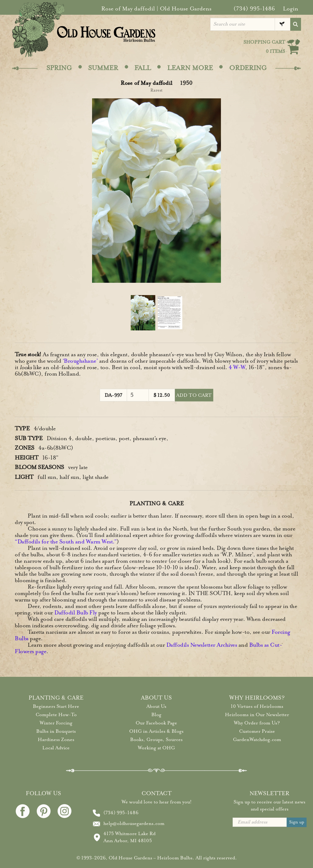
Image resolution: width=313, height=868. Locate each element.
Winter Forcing (56, 723)
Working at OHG (156, 748)
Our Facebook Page (156, 723)
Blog (156, 715)
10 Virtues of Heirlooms (257, 706)
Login (291, 9)
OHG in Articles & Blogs (156, 731)
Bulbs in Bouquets (56, 731)
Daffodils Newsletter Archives (202, 645)
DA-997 (113, 395)
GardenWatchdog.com (257, 740)
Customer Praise (257, 731)
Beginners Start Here (56, 706)
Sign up (297, 822)
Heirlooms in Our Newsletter (257, 715)
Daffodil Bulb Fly (76, 613)
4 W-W (237, 367)
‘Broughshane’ (80, 361)
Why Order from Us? (257, 723)
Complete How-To (56, 715)
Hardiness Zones (56, 740)
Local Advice (56, 748)
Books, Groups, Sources (156, 740)
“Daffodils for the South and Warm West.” (66, 542)
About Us (156, 706)
